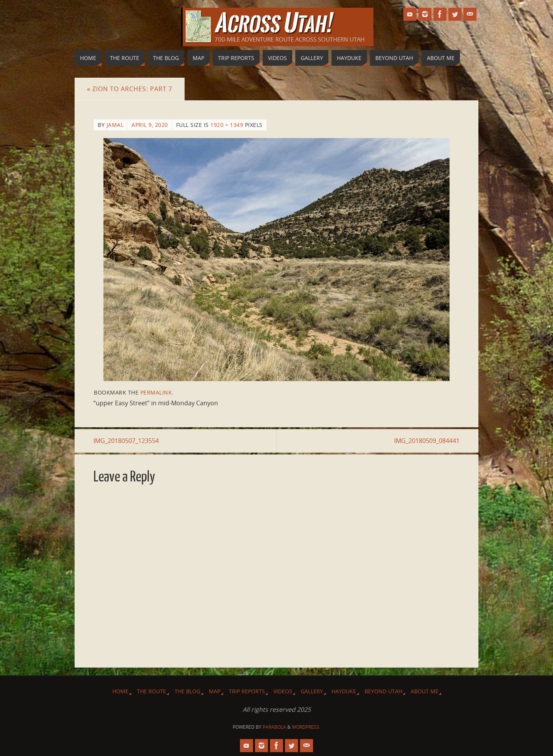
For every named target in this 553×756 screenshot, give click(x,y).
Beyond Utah (383, 691)
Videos (283, 691)
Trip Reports (247, 691)
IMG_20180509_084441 (427, 441)
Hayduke (344, 691)
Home (120, 691)
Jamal (115, 125)
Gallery (312, 691)
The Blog (187, 691)
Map (215, 691)
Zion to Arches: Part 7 (130, 89)
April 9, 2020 (150, 125)
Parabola (274, 727)
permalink (156, 392)
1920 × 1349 (227, 125)
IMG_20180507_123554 (126, 441)
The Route (152, 691)
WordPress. (306, 727)
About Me (425, 691)
